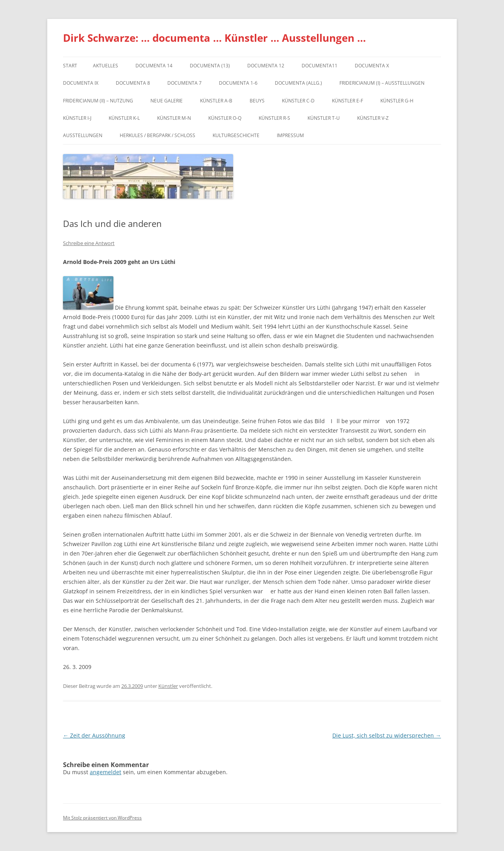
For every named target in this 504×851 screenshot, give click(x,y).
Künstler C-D (298, 101)
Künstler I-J (77, 118)
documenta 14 (154, 66)
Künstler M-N (174, 118)
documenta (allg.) (298, 83)
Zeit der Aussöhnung (94, 735)
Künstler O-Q (225, 118)
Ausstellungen (83, 135)
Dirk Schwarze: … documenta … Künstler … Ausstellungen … (214, 38)
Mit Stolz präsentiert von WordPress (102, 818)
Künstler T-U (324, 118)
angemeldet (106, 772)
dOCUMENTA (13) (210, 66)
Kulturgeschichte (236, 135)
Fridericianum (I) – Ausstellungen (382, 83)
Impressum (290, 135)
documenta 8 (133, 83)
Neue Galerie (167, 101)
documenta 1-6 (238, 83)
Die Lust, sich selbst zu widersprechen (387, 735)
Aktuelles (106, 66)
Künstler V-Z (373, 118)
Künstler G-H (397, 101)
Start (70, 66)
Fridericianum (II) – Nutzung (98, 101)
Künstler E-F (347, 101)
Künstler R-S (274, 118)
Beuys (257, 101)
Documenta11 (320, 66)
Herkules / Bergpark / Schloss (157, 135)
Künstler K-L (124, 118)
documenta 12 (266, 66)
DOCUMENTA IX (81, 83)
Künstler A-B (216, 101)
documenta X (372, 66)
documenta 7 (184, 83)
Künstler (168, 686)
